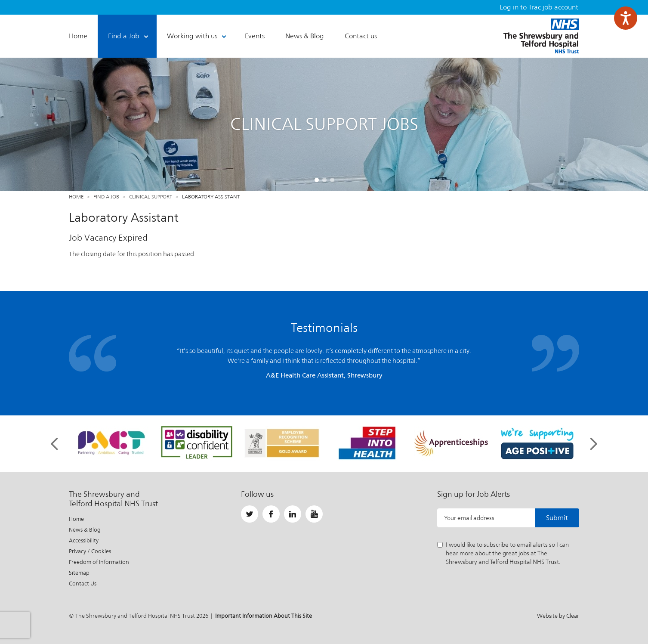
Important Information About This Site (264, 616)
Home (76, 197)
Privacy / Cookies (90, 551)
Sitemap (79, 573)
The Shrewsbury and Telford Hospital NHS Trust (541, 36)
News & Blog (85, 530)
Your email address (469, 518)
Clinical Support (151, 197)
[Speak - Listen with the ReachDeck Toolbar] (626, 18)
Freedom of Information (99, 562)
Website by (558, 616)
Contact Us (83, 584)
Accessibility (84, 540)
